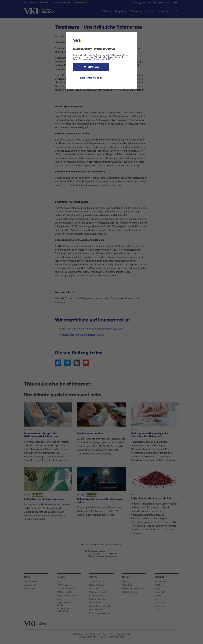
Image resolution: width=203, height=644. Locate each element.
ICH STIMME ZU (91, 67)
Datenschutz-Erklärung (105, 59)
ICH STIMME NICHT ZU (91, 78)
